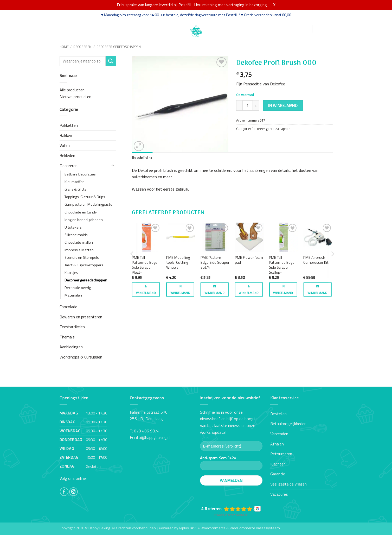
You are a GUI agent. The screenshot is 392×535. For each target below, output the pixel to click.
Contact (167, 28)
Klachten (278, 464)
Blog (151, 28)
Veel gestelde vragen (288, 484)
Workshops (109, 28)
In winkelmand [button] (146, 289)
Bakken (66, 135)
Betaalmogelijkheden (288, 424)
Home (65, 28)
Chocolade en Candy (81, 212)
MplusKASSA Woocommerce (202, 528)
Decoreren (82, 47)
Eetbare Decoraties (80, 174)
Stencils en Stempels (82, 257)
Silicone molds (76, 235)
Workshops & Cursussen (81, 357)
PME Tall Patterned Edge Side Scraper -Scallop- (282, 265)
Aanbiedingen (71, 347)
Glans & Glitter (76, 189)
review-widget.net (238, 515)
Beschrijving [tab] (142, 158)
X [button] (274, 5)
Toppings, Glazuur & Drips (85, 197)
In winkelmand (283, 105)
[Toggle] (113, 166)
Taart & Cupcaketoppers (84, 265)
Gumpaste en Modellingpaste (88, 204)
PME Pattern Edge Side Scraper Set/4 (215, 262)
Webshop (84, 28)
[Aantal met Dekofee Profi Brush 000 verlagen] (239, 105)
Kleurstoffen (75, 182)
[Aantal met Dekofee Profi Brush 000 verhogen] (256, 105)
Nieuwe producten (75, 97)
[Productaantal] (248, 105)
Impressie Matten (79, 250)
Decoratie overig (78, 288)
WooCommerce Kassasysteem (255, 528)
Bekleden (67, 155)
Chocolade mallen (79, 242)
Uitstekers (73, 227)
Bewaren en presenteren (81, 317)
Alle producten (72, 90)
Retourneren (281, 454)
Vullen (65, 145)
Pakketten (69, 125)
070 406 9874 (147, 431)
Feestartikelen (72, 327)
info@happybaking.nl (152, 437)
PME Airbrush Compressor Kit (316, 260)
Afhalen (277, 444)
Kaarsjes (71, 273)
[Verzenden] (111, 61)
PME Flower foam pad (249, 260)
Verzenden (279, 434)
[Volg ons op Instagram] (73, 492)
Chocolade (68, 307)
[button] (283, 29)
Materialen (73, 295)
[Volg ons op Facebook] (64, 492)
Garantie (278, 474)
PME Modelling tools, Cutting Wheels (178, 262)
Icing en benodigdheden (84, 220)
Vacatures (279, 494)
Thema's (67, 337)
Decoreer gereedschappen (119, 47)
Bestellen (278, 414)
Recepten (133, 28)
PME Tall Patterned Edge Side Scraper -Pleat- (145, 265)
